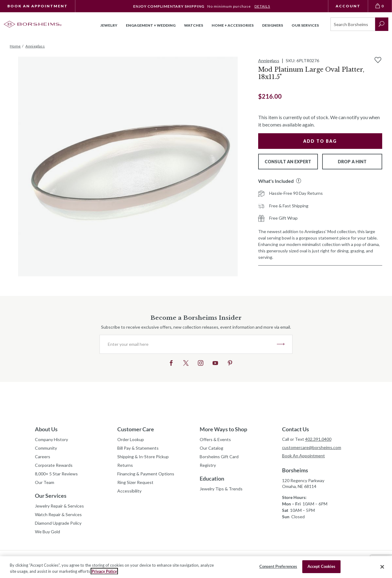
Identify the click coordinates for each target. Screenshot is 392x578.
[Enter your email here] (188, 344)
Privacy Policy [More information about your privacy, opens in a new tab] (104, 571)
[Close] (382, 567)
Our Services (51, 496)
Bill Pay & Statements (138, 447)
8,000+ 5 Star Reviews (56, 474)
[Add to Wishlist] (378, 60)
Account (348, 6)
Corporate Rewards (54, 465)
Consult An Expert (288, 162)
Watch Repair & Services (58, 514)
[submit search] (382, 24)
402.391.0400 (318, 439)
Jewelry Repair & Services (59, 506)
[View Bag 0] (380, 6)
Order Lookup (131, 439)
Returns (125, 465)
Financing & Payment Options (146, 474)
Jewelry (109, 25)
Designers (273, 25)
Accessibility (129, 491)
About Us (46, 429)
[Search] (353, 24)
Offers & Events (215, 439)
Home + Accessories (233, 25)
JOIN (281, 344)
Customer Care (136, 429)
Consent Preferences (278, 566)
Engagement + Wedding (151, 25)
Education (212, 478)
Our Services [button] (305, 25)
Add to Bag (320, 141)
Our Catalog (211, 448)
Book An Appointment (38, 6)
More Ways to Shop (223, 429)
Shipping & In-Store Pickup (143, 457)
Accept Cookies (322, 566)
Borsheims (295, 470)
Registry (208, 465)
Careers (43, 457)
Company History (51, 439)
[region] (196, 567)
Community (46, 448)
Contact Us (296, 429)
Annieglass (269, 60)
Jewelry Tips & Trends (221, 489)
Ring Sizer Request (135, 482)
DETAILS (262, 6)
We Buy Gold (47, 532)
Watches (194, 25)
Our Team (45, 482)
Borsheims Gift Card (219, 457)
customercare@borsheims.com (312, 447)
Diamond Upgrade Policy (58, 523)
